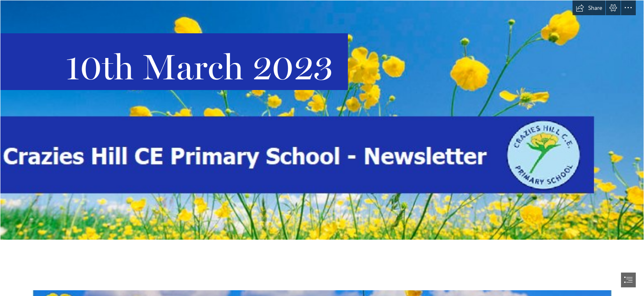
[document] (322, 148)
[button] (589, 8)
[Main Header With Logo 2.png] (322, 120)
